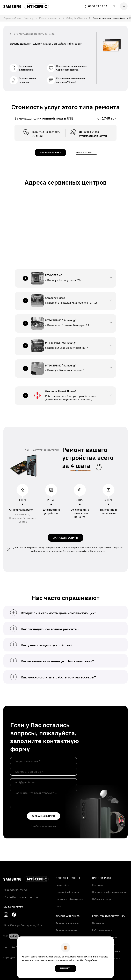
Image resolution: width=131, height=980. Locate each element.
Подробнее (91, 960)
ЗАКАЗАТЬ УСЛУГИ (66, 538)
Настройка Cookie (13, 947)
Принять (66, 968)
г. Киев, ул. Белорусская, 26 (24, 925)
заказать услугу (50, 152)
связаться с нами (44, 816)
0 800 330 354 (86, 152)
